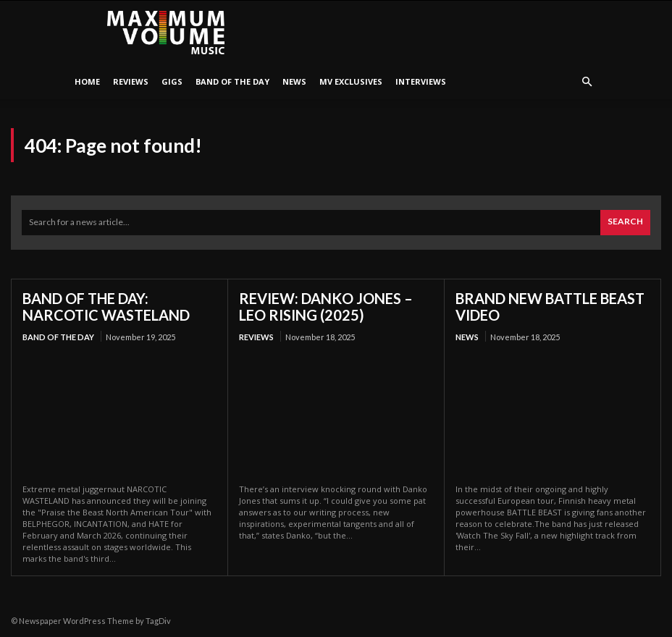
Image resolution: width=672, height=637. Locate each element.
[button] (587, 82)
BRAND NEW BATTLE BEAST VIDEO (550, 307)
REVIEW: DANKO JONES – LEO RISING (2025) (326, 307)
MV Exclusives (351, 81)
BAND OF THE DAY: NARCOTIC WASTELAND (106, 307)
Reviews (131, 81)
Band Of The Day (232, 81)
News (294, 81)
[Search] (625, 223)
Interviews (421, 81)
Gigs (172, 81)
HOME (87, 81)
